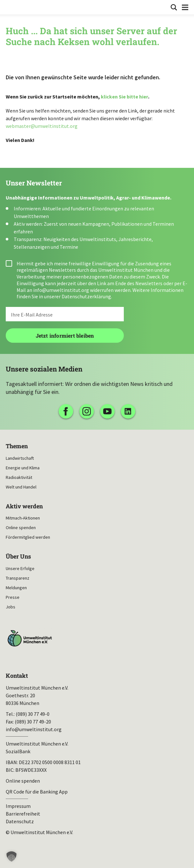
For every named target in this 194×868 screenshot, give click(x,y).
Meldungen (16, 588)
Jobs (11, 607)
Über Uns (18, 556)
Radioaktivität (19, 477)
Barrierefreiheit (23, 814)
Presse (13, 597)
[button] (11, 856)
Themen (17, 446)
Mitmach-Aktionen (23, 518)
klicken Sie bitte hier (124, 97)
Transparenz (18, 578)
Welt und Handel (21, 487)
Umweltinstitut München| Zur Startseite (10, 7)
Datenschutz (20, 821)
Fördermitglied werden (28, 537)
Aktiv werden (24, 506)
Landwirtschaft (20, 458)
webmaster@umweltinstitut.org (42, 126)
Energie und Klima (23, 468)
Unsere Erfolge (20, 568)
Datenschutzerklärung (86, 296)
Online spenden (21, 528)
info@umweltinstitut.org (61, 290)
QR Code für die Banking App (37, 792)
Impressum (18, 806)
